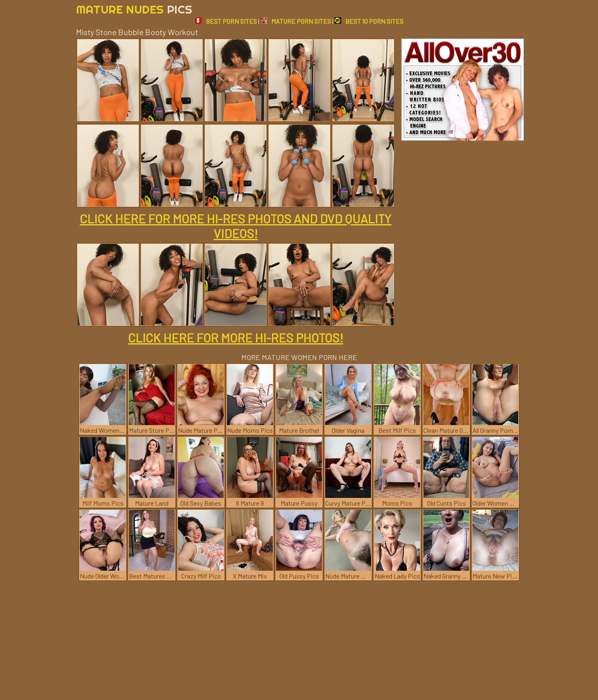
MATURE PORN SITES (296, 21)
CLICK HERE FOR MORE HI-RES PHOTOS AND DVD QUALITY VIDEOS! (236, 226)
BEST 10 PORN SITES (369, 21)
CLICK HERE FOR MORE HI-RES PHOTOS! (236, 338)
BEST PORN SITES (226, 21)
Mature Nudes (134, 9)
